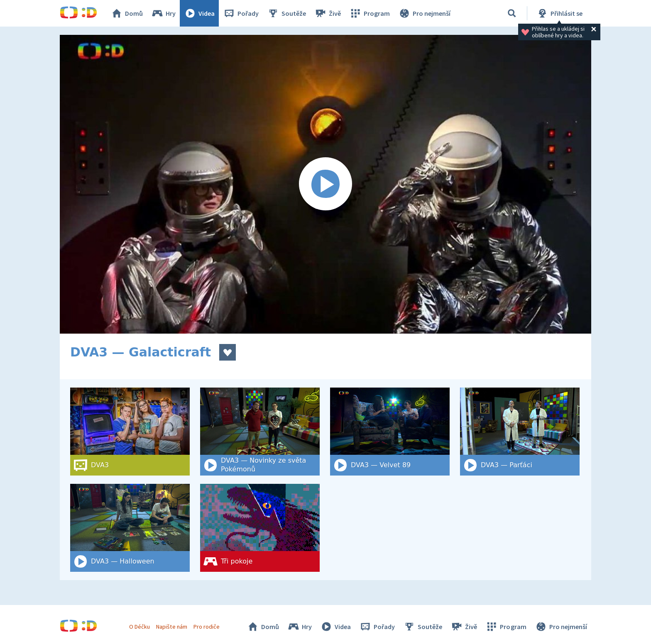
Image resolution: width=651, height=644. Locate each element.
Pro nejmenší (424, 13)
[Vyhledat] (512, 13)
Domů (127, 13)
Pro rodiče (207, 627)
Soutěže (286, 13)
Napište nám (171, 627)
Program (370, 13)
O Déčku (139, 627)
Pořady (241, 13)
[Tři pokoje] (260, 528)
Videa (199, 13)
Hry (163, 13)
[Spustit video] (325, 184)
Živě (328, 13)
